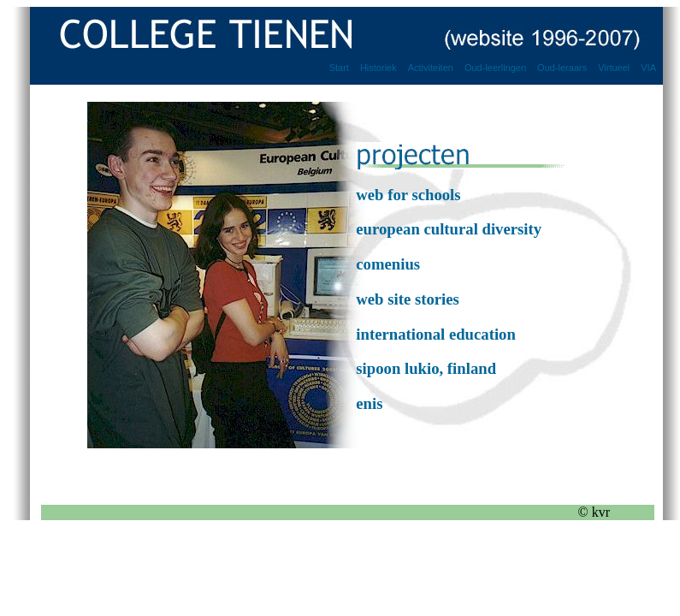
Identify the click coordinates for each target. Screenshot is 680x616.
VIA (648, 68)
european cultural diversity (449, 229)
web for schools (408, 195)
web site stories (408, 299)
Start (339, 68)
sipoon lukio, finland (426, 368)
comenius (388, 264)
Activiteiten (431, 68)
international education (436, 334)
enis (369, 403)
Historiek (378, 68)
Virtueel (614, 68)
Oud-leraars (562, 68)
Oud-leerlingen (495, 68)
